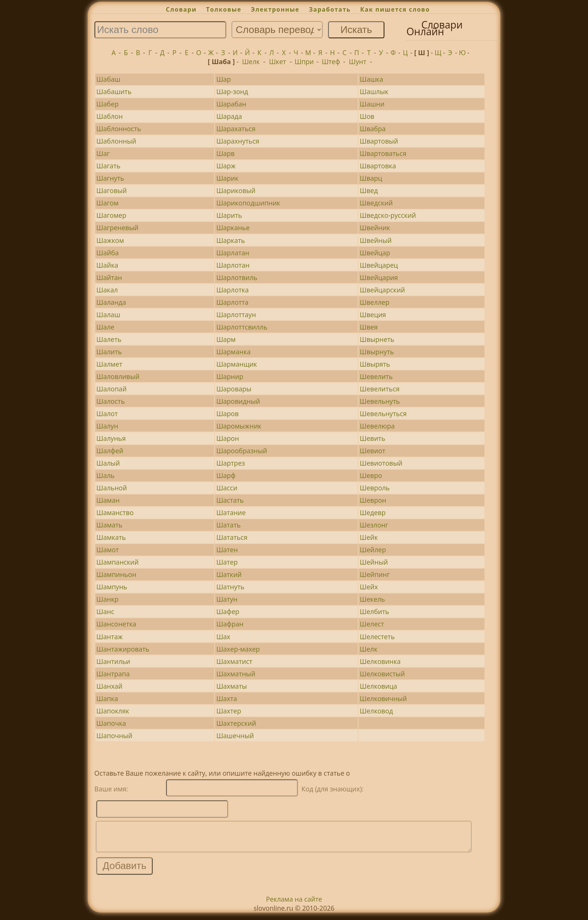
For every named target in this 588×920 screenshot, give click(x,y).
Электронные (275, 9)
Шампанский (118, 562)
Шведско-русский (388, 215)
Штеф (331, 61)
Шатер (227, 562)
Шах (223, 637)
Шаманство (115, 512)
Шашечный (235, 736)
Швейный (376, 240)
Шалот (107, 414)
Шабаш (108, 79)
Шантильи (113, 661)
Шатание (231, 512)
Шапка (107, 698)
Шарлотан (233, 265)
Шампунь (112, 587)
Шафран (230, 624)
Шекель (372, 599)
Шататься (232, 537)
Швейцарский (382, 290)
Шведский (376, 203)
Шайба (107, 253)
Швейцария (379, 277)
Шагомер (111, 215)
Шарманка (233, 352)
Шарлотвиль (237, 277)
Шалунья (111, 438)
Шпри (304, 61)
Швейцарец (379, 265)
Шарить (229, 215)
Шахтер (229, 711)
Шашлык (374, 91)
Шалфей (110, 451)
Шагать (108, 166)
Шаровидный (238, 401)
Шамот (108, 550)
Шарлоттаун (236, 315)
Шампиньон (116, 574)
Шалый (108, 463)
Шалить (109, 352)
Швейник (375, 228)
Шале (105, 327)
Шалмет (109, 364)
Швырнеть (377, 339)
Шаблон (109, 116)
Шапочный (114, 736)
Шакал (107, 290)
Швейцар (375, 253)
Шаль (105, 475)
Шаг (103, 153)
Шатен (227, 550)
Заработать (330, 9)
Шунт (357, 61)
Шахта (227, 698)
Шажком (110, 240)
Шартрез (231, 463)
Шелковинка (380, 661)
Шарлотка (233, 290)
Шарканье (233, 228)
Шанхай (109, 686)
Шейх (369, 587)
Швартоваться (383, 153)
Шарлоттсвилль (242, 327)
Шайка (107, 265)
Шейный (374, 562)
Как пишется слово (395, 9)
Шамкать (111, 537)
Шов (367, 116)
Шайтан (109, 277)
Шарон (228, 438)
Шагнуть (110, 178)
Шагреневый (117, 228)
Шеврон (373, 500)
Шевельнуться (383, 414)
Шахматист (234, 661)
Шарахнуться (238, 141)
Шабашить (114, 91)
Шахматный (236, 674)
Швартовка (378, 166)
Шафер (228, 611)
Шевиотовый (381, 463)
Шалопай (111, 389)
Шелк (251, 61)
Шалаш (108, 315)
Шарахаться (236, 129)
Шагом (107, 203)
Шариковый (236, 190)
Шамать (109, 525)
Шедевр (373, 512)
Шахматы (232, 686)
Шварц (371, 178)
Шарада (229, 116)
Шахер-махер (238, 649)
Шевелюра (377, 426)
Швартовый (379, 141)
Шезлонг (374, 525)
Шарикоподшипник (248, 203)
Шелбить (374, 611)
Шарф (226, 475)
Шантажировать (123, 649)
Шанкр (107, 599)
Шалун (107, 426)
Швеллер (374, 302)
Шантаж (109, 637)
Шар (224, 79)
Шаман (108, 500)
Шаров (227, 414)
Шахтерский (236, 723)
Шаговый (112, 190)
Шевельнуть (380, 401)
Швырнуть (377, 352)
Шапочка (111, 723)
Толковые (224, 9)
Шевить (372, 438)
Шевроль (375, 488)
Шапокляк (113, 711)
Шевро (371, 475)
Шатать (229, 525)
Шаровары (234, 389)
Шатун (227, 599)
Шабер (107, 104)
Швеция (373, 315)
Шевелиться (379, 389)
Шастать (230, 500)
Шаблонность (119, 129)
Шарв (226, 153)
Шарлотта (232, 302)
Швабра (373, 129)
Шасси (227, 488)
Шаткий (229, 574)
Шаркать (231, 240)
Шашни (372, 104)
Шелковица (378, 686)
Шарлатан (233, 253)
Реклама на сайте (294, 905)
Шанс (105, 611)
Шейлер (373, 550)
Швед (369, 190)
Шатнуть (230, 587)
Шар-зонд (232, 91)
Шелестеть (377, 637)
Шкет (277, 61)
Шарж (226, 166)
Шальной (112, 488)
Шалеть (109, 339)
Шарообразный (242, 451)
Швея (369, 327)
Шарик (227, 178)
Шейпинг (375, 574)
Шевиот (372, 451)
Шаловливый (118, 376)
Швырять (375, 364)
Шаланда (111, 302)
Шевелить (376, 376)
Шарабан (231, 104)
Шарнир (230, 376)
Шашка (371, 79)
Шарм (226, 339)
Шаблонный (116, 141)
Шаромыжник (239, 426)
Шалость (111, 401)
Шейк (369, 537)
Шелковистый (382, 674)
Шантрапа (113, 674)
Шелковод (376, 711)
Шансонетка (116, 624)
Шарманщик (237, 364)
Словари (181, 9)
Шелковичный (383, 698)
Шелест (372, 624)
